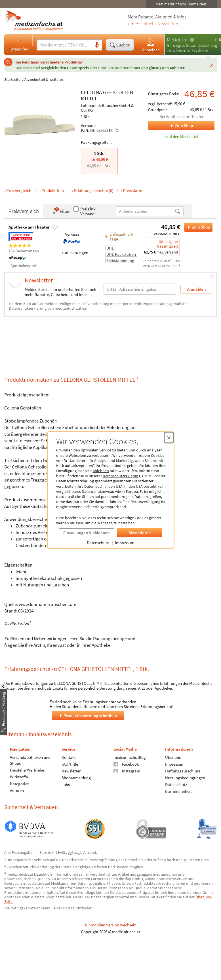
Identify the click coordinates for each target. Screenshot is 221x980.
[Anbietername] (145, 211)
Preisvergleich (19, 190)
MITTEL (89, 98)
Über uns (173, 757)
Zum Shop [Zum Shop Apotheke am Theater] (171, 126)
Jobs (66, 784)
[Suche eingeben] (64, 45)
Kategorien (18, 45)
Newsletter (71, 771)
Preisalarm (132, 190)
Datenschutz (98, 543)
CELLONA (91, 92)
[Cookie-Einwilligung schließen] (169, 438)
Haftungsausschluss (183, 771)
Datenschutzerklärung (122, 476)
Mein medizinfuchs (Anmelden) (181, 4)
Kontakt (69, 757)
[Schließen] (212, 65)
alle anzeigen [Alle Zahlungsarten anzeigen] (76, 253)
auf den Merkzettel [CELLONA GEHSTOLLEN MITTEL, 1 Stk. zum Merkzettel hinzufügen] (182, 137)
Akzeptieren (140, 533)
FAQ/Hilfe (70, 764)
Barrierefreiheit (178, 791)
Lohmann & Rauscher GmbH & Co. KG (107, 108)
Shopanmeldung (76, 778)
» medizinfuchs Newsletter (153, 24)
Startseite (12, 79)
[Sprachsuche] (97, 45)
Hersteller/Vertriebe (27, 770)
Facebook (126, 764)
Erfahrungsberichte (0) (94, 190)
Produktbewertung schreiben (88, 716)
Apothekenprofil (25, 266)
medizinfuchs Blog (130, 757)
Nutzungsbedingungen (185, 778)
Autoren (17, 790)
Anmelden (151, 45)
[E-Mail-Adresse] (140, 289)
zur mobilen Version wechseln (110, 925)
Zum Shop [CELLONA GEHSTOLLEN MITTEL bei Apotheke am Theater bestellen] (197, 227)
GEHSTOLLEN (118, 92)
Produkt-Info (53, 190)
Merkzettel (178, 40)
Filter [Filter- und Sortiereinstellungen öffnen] (60, 211)
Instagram (127, 771)
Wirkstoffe (19, 777)
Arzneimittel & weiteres (44, 79)
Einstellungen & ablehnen (86, 533)
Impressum (125, 543)
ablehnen (101, 471)
